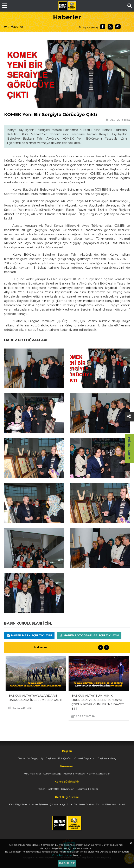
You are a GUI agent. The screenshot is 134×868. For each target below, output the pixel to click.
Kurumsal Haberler (87, 789)
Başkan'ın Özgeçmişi (31, 758)
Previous (101, 647)
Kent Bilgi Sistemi (20, 804)
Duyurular (67, 789)
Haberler (17, 27)
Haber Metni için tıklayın (29, 635)
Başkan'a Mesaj (107, 758)
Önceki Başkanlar (85, 758)
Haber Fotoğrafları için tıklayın (89, 635)
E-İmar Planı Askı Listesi (110, 804)
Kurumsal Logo (52, 774)
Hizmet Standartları (99, 774)
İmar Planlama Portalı (80, 804)
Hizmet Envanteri (74, 774)
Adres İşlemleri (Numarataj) (48, 804)
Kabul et (67, 863)
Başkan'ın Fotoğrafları (59, 758)
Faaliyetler (53, 789)
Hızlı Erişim (129, 449)
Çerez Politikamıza (62, 855)
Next (107, 647)
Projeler (40, 789)
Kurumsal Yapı (32, 774)
